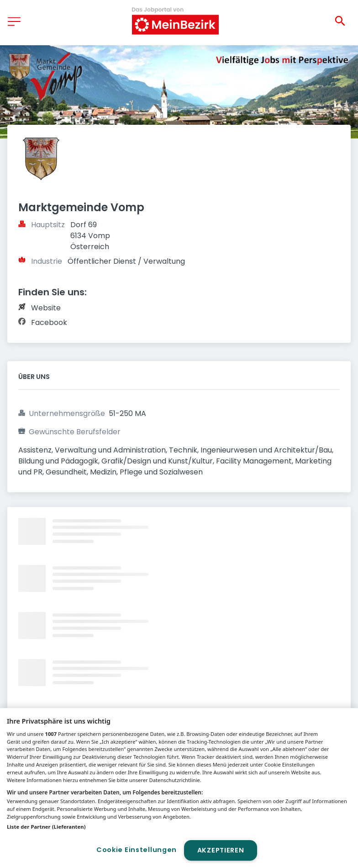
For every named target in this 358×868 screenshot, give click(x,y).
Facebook (49, 322)
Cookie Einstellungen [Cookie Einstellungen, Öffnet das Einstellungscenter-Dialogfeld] (137, 850)
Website (46, 308)
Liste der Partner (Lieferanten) (46, 827)
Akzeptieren (221, 850)
